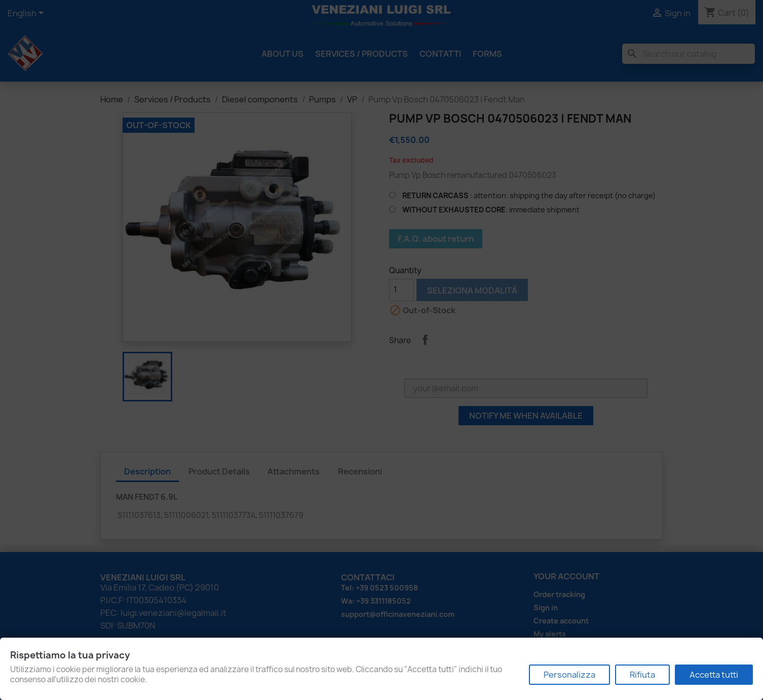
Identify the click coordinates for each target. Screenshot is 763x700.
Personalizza (569, 675)
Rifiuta (642, 675)
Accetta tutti (714, 675)
